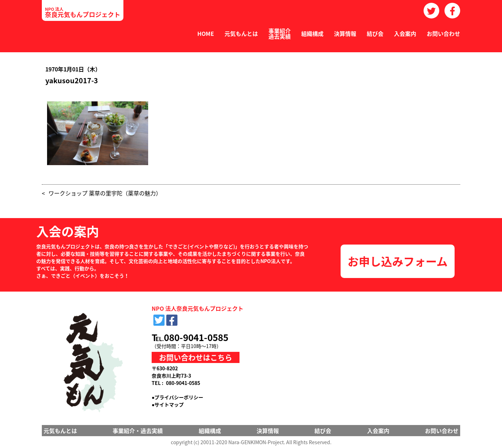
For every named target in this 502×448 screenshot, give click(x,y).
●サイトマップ (168, 404)
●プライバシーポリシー (177, 397)
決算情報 (345, 33)
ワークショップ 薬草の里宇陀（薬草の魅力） (105, 193)
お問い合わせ (443, 33)
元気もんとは (241, 33)
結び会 (375, 33)
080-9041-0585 (196, 337)
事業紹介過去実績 (280, 33)
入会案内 (405, 33)
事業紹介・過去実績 (138, 431)
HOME (206, 33)
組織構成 (312, 33)
